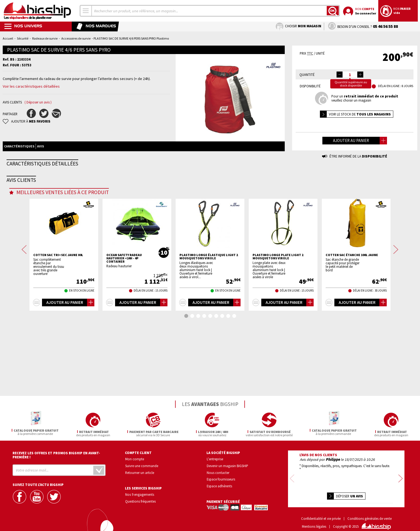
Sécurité (23, 38)
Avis (40, 146)
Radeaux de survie (45, 38)
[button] (360, 75)
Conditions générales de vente (370, 511)
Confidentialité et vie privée (321, 511)
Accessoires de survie (76, 38)
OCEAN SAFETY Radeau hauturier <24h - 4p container (124, 328)
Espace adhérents (219, 485)
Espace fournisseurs (221, 479)
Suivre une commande (142, 465)
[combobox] (86, 11)
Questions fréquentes (140, 501)
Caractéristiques (19, 146)
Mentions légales (314, 519)
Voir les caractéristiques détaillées (31, 86)
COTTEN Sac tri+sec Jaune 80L (58, 325)
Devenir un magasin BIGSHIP (227, 465)
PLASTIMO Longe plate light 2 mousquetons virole (278, 327)
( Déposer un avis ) (38, 102)
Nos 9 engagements (140, 494)
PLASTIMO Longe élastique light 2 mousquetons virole (209, 327)
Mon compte (135, 458)
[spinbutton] (350, 75)
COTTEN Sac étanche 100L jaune (352, 325)
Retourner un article (140, 472)
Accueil (8, 38)
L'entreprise (215, 458)
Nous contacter (218, 472)
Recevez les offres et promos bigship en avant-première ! (56, 454)
